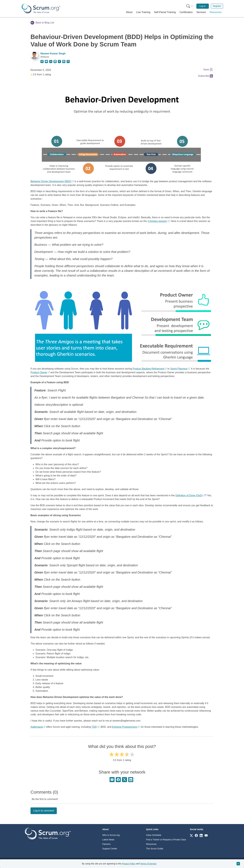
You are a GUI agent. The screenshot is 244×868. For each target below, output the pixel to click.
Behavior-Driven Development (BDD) (51, 181)
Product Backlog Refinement (148, 369)
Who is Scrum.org (111, 835)
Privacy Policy (129, 864)
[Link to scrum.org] (191, 835)
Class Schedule (154, 835)
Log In (203, 6)
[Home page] (41, 8)
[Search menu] (190, 6)
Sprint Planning (179, 369)
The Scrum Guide (155, 849)
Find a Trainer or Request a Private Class (166, 840)
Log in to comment (44, 811)
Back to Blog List (42, 23)
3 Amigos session (157, 221)
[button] (129, 12)
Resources (151, 844)
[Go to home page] (48, 833)
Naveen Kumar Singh (53, 54)
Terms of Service (148, 864)
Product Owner (39, 372)
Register (217, 6)
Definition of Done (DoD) (189, 495)
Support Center (110, 849)
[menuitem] (189, 6)
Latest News (108, 840)
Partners (107, 844)
